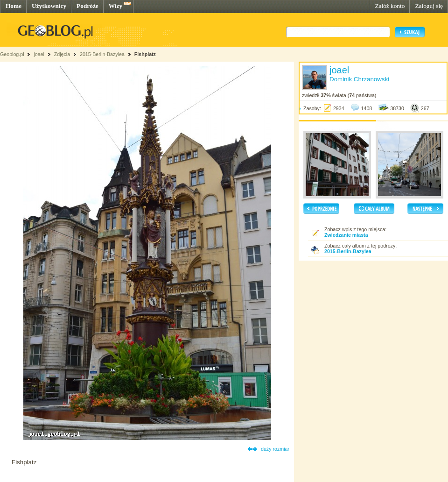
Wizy (115, 6)
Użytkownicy (49, 6)
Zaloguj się (429, 6)
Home (14, 6)
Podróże (87, 6)
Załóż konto (390, 6)
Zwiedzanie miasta (346, 235)
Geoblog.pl (12, 54)
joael (39, 54)
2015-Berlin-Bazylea (102, 54)
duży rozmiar (275, 449)
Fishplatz (145, 54)
